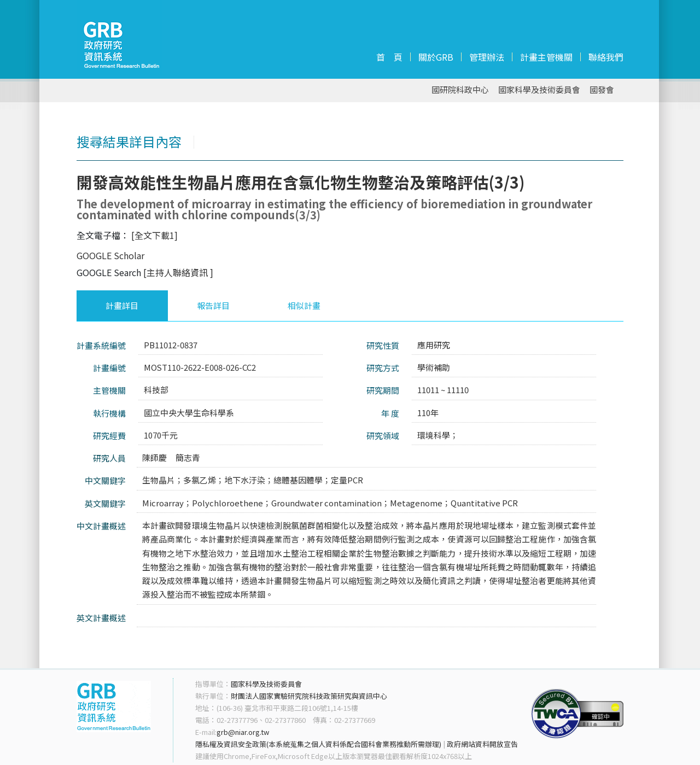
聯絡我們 (606, 57)
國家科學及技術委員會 (539, 90)
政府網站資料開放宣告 (482, 744)
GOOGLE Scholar (110, 255)
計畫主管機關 (546, 57)
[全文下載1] (154, 235)
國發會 (602, 90)
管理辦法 (487, 57)
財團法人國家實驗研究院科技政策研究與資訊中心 (309, 696)
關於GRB (436, 57)
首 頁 (389, 57)
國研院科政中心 (460, 90)
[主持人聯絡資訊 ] (178, 272)
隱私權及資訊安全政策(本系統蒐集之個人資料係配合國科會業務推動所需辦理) (318, 744)
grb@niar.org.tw (243, 732)
